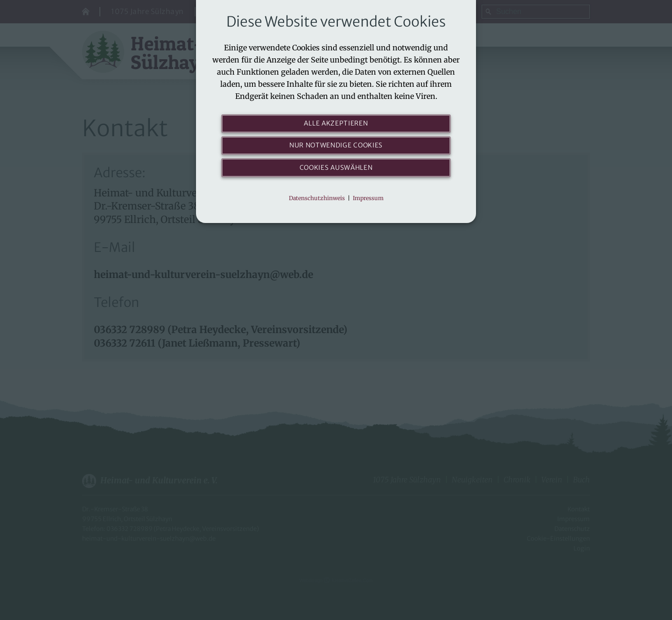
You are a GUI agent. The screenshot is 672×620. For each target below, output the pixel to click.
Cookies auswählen (336, 171)
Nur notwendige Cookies (336, 148)
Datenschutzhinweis (317, 204)
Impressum (368, 204)
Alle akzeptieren (336, 124)
